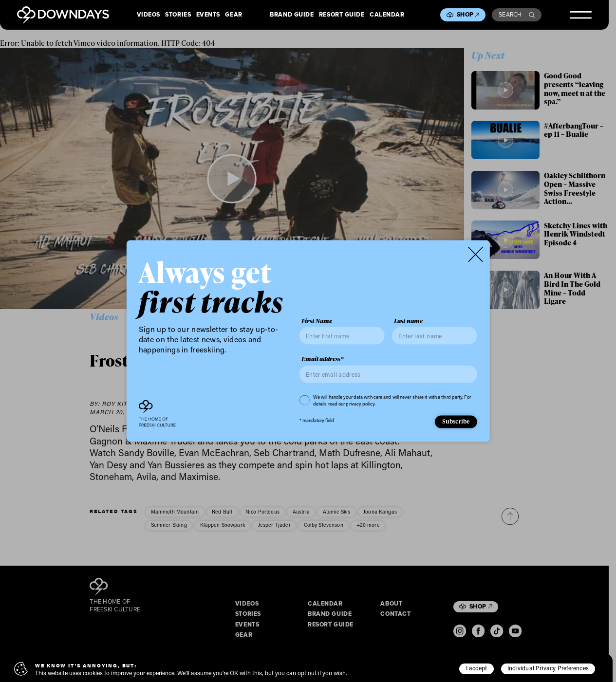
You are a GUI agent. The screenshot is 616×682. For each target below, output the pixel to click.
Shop (468, 15)
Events (208, 15)
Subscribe (456, 421)
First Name (317, 321)
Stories (178, 15)
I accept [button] (477, 668)
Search (517, 15)
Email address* (323, 359)
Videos (149, 15)
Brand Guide (292, 15)
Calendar (387, 15)
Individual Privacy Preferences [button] (548, 668)
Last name (408, 321)
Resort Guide (342, 15)
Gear (233, 15)
